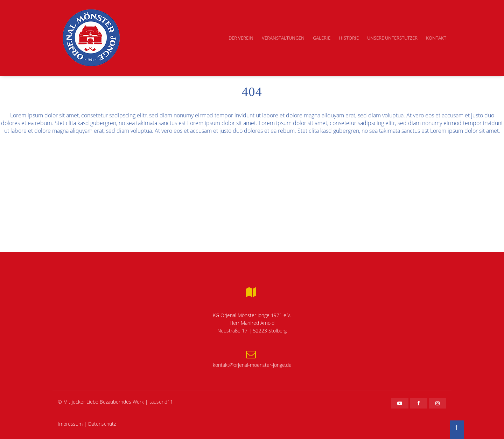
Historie (349, 38)
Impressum (70, 424)
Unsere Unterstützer (392, 38)
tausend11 (161, 402)
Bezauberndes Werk (122, 402)
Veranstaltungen (283, 38)
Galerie (322, 38)
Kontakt (436, 38)
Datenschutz (102, 424)
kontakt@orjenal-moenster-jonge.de (252, 365)
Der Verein (241, 38)
